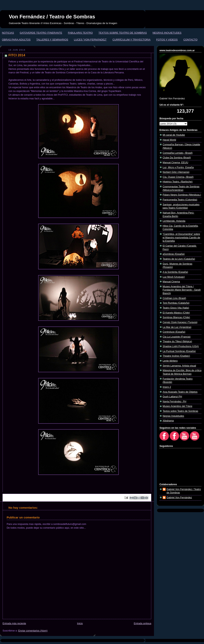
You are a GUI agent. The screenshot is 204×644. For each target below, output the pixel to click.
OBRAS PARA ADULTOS (16, 40)
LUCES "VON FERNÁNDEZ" (90, 40)
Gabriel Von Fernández (179, 498)
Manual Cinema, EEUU (175, 163)
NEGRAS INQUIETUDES (167, 33)
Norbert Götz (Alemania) (176, 172)
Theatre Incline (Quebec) (176, 356)
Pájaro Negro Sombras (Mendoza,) (182, 195)
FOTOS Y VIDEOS (167, 40)
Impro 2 (167, 387)
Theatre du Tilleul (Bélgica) (177, 341)
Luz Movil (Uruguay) (174, 277)
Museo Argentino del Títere (177, 406)
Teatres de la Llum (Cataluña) (179, 259)
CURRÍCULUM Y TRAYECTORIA (131, 40)
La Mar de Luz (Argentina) (177, 327)
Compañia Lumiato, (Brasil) (178, 153)
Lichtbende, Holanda (174, 221)
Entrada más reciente (14, 623)
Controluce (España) (174, 332)
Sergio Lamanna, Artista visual (179, 366)
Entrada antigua (143, 623)
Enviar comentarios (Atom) (33, 631)
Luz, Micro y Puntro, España (178, 167)
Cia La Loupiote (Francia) (177, 337)
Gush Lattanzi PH (172, 397)
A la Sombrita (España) (175, 272)
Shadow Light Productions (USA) (181, 346)
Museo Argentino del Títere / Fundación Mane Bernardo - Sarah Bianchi (182, 290)
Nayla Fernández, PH (174, 401)
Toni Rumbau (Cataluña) (176, 303)
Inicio (80, 623)
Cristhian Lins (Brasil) (174, 298)
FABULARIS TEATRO (80, 33)
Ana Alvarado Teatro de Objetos (180, 392)
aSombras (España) (174, 254)
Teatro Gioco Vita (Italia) (176, 308)
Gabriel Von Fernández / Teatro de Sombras (184, 491)
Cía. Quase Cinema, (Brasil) (178, 177)
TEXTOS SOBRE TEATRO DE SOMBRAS (123, 33)
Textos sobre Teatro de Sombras (180, 411)
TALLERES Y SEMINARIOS (52, 40)
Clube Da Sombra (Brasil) (177, 158)
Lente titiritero (170, 361)
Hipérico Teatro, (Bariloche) (178, 182)
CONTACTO (190, 40)
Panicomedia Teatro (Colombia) (180, 200)
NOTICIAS (8, 33)
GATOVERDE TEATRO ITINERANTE (41, 33)
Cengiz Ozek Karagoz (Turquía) (180, 322)
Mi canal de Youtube (174, 135)
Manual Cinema (171, 282)
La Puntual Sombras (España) (179, 351)
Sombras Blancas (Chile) (176, 317)
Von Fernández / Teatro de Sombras (52, 17)
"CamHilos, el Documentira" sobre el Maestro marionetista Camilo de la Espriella (181, 238)
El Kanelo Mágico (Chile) (176, 313)
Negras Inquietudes (173, 416)
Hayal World (169, 140)
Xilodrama (168, 421)
